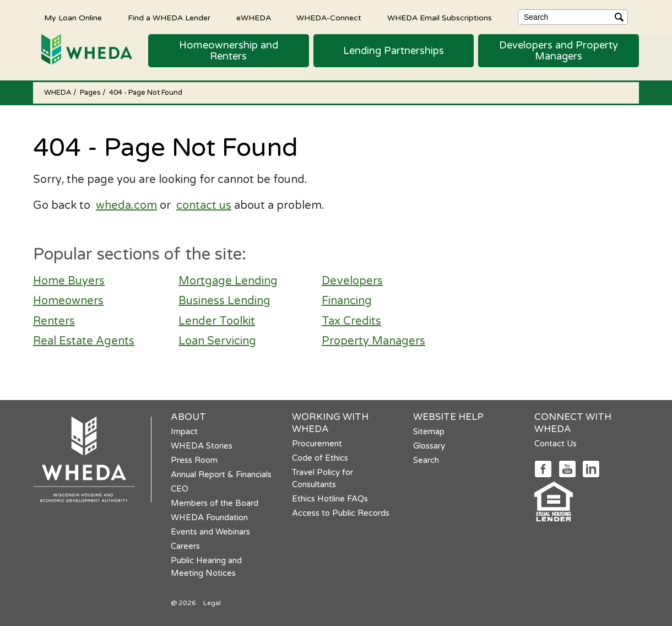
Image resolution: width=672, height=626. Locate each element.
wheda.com (126, 206)
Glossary (429, 446)
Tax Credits (351, 321)
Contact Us (556, 444)
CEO (180, 489)
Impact (184, 431)
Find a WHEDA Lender (169, 18)
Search (426, 460)
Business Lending (224, 301)
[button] (229, 51)
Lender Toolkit (217, 321)
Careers (185, 546)
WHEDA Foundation (209, 517)
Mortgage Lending (228, 281)
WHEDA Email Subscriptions (440, 18)
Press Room (194, 460)
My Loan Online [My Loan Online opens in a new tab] (73, 18)
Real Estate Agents (84, 341)
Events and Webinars (210, 532)
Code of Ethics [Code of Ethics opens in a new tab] (320, 458)
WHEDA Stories (202, 446)
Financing (347, 301)
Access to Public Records (341, 513)
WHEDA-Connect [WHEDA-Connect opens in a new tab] (329, 18)
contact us (204, 206)
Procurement (317, 444)
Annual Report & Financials (221, 474)
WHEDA (59, 93)
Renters (54, 321)
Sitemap (429, 431)
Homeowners (68, 301)
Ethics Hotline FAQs (330, 499)
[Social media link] (543, 468)
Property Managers (373, 341)
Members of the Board (215, 503)
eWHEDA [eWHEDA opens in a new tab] (254, 18)
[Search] (573, 17)
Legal (212, 603)
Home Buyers (69, 281)
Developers (352, 281)
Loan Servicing (217, 341)
